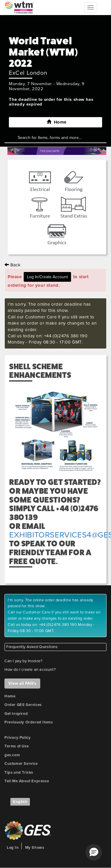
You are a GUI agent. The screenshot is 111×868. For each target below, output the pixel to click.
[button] (94, 852)
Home (10, 696)
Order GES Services (23, 705)
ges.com (12, 755)
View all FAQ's (22, 683)
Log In (13, 848)
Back (13, 265)
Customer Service (21, 764)
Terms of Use (17, 746)
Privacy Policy (17, 738)
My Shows (35, 848)
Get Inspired (16, 714)
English (20, 802)
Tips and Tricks (19, 773)
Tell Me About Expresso (27, 781)
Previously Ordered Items (29, 722)
